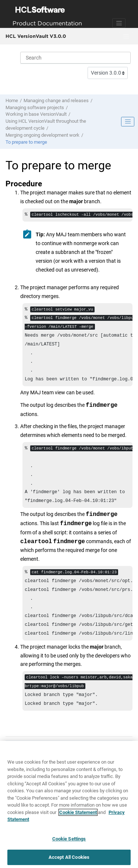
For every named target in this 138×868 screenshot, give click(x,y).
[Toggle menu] (126, 36)
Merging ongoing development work (43, 135)
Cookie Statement (78, 815)
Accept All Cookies (69, 860)
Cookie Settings (69, 841)
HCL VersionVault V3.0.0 (36, 36)
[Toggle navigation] (119, 23)
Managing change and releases (56, 101)
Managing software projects (35, 107)
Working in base (36, 114)
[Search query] (75, 58)
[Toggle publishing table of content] (128, 122)
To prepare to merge (26, 142)
